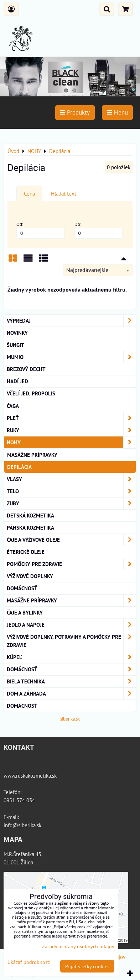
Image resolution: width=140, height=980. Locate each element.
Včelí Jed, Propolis (31, 393)
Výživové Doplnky (30, 576)
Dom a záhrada (71, 694)
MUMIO (71, 357)
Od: (40, 230)
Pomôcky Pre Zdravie (71, 564)
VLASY (71, 479)
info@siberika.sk (22, 825)
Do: (98, 230)
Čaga (13, 406)
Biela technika (71, 681)
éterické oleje (26, 552)
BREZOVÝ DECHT (26, 369)
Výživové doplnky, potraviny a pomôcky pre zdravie (71, 641)
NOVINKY (17, 333)
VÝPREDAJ (71, 321)
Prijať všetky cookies (87, 966)
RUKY (71, 430)
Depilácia (19, 467)
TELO (71, 491)
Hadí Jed (17, 381)
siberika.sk (70, 719)
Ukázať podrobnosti (29, 962)
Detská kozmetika (30, 515)
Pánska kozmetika (30, 527)
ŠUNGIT (15, 345)
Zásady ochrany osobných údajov (78, 946)
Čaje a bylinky (25, 612)
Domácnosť (22, 588)
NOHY (71, 442)
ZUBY (71, 503)
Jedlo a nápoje (71, 625)
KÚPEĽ (71, 657)
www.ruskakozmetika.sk (30, 776)
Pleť (71, 418)
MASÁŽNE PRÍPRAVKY (71, 600)
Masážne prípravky (32, 455)
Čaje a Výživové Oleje (71, 540)
